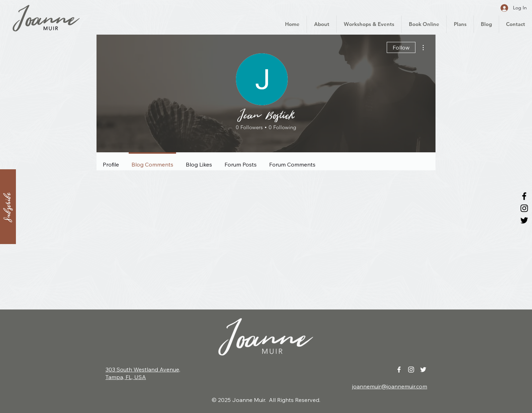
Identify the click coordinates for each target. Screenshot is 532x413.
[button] (8, 207)
